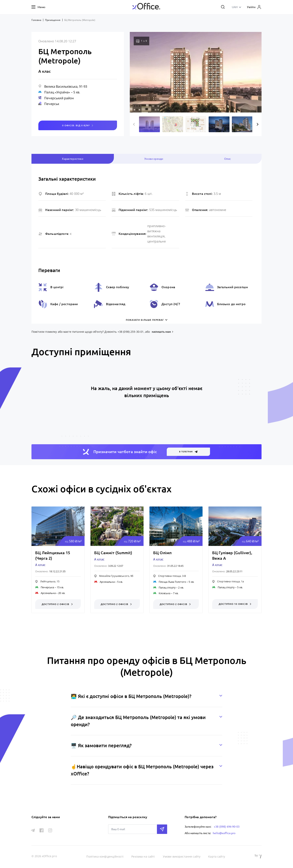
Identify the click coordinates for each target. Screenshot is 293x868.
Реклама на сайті (143, 856)
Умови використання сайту (182, 856)
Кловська (164, 593)
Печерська (47, 587)
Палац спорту (167, 587)
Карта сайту (217, 856)
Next (257, 124)
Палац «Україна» (57, 92)
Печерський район (59, 98)
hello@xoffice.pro (224, 833)
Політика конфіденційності (105, 856)
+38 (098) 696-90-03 (227, 826)
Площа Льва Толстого (172, 582)
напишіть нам (161, 332)
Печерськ (52, 104)
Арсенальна (48, 593)
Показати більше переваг (145, 320)
